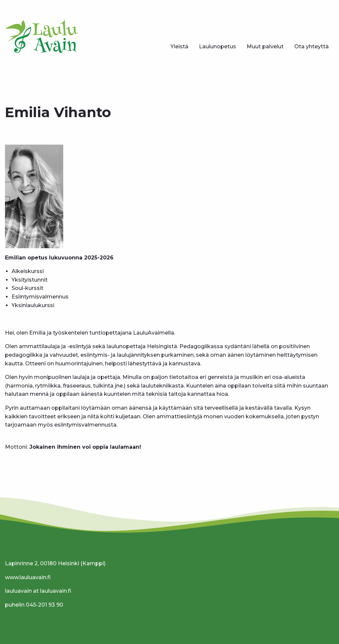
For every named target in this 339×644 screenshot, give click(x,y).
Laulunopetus (218, 46)
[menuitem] (179, 47)
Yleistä (179, 46)
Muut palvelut (265, 46)
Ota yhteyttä (312, 46)
